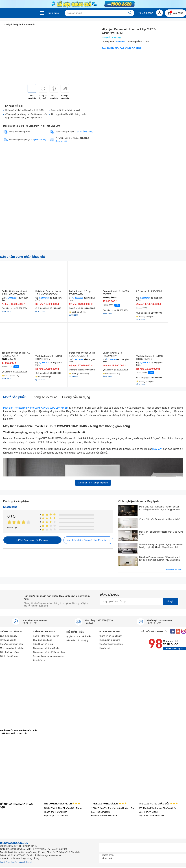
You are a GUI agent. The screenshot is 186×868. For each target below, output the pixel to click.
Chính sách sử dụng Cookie (47, 648)
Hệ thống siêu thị (8, 640)
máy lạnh (157, 449)
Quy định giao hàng (43, 640)
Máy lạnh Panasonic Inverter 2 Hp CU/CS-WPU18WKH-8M (36, 408)
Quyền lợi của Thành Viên (79, 636)
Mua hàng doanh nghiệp (12, 648)
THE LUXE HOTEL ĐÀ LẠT (109, 804)
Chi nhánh (145, 13)
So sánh (6, 312)
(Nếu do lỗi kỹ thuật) (84, 132)
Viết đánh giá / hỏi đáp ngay (32, 540)
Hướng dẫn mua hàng (110, 640)
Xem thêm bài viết (174, 570)
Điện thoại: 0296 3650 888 (151, 816)
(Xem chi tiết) (40, 140)
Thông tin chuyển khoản (111, 636)
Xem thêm (39, 660)
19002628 (12, 298)
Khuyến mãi (105, 648)
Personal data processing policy (48, 656)
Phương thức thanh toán (111, 644)
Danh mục (53, 13)
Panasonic (120, 42)
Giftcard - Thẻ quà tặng (77, 640)
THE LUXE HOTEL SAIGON (62, 804)
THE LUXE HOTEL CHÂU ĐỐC (158, 804)
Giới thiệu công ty (9, 636)
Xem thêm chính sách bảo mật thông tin (17, 862)
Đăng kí (170, 601)
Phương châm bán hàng (12, 644)
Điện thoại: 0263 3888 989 (104, 816)
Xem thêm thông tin (175, 649)
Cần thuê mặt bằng (9, 652)
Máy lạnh (8, 24)
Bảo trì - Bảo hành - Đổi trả (46, 636)
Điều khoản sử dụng (43, 644)
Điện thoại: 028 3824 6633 (57, 816)
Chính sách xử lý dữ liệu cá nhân (49, 652)
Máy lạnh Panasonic (24, 24)
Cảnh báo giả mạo (9, 656)
